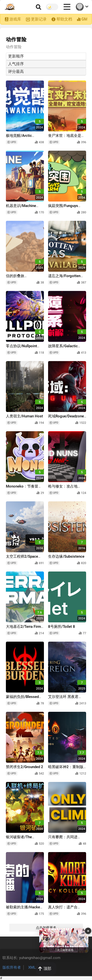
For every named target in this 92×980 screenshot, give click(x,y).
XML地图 (36, 967)
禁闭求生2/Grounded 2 (25, 767)
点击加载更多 (46, 928)
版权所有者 (12, 967)
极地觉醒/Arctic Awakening (19, 138)
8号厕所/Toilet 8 (62, 627)
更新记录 (39, 19)
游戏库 (15, 19)
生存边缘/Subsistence (66, 556)
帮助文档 (64, 19)
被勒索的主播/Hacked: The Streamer (24, 909)
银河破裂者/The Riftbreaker (19, 839)
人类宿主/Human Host (24, 416)
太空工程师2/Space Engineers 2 (22, 559)
